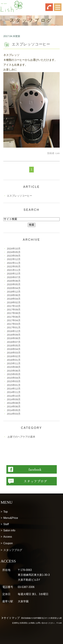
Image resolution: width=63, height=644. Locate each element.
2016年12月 (14, 331)
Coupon (8, 543)
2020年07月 (14, 277)
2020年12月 (14, 274)
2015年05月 (14, 374)
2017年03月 (14, 324)
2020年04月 (14, 288)
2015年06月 (14, 371)
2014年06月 (14, 406)
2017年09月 (14, 310)
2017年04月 (14, 320)
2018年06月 (14, 295)
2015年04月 (14, 378)
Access (8, 537)
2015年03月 (14, 381)
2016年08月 (14, 338)
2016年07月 (14, 342)
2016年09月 (14, 335)
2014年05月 (14, 410)
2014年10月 (14, 396)
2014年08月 (14, 403)
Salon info (9, 530)
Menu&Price (11, 518)
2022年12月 (14, 259)
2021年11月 (14, 270)
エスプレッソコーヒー (31, 44)
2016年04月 (14, 349)
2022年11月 (14, 263)
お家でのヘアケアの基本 (21, 437)
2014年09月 (14, 399)
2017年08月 (14, 313)
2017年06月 (14, 317)
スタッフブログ (13, 550)
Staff (6, 524)
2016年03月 (14, 353)
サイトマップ (12, 618)
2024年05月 (14, 252)
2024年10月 (14, 249)
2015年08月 (14, 367)
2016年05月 (14, 345)
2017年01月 (14, 327)
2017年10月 (14, 306)
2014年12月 (14, 389)
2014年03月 (14, 414)
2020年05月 (14, 284)
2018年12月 (14, 292)
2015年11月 (14, 363)
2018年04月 (14, 299)
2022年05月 (14, 266)
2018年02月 (14, 302)
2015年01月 (14, 385)
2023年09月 (14, 256)
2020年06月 (14, 281)
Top (6, 512)
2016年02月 (14, 356)
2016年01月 (14, 360)
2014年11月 (14, 392)
